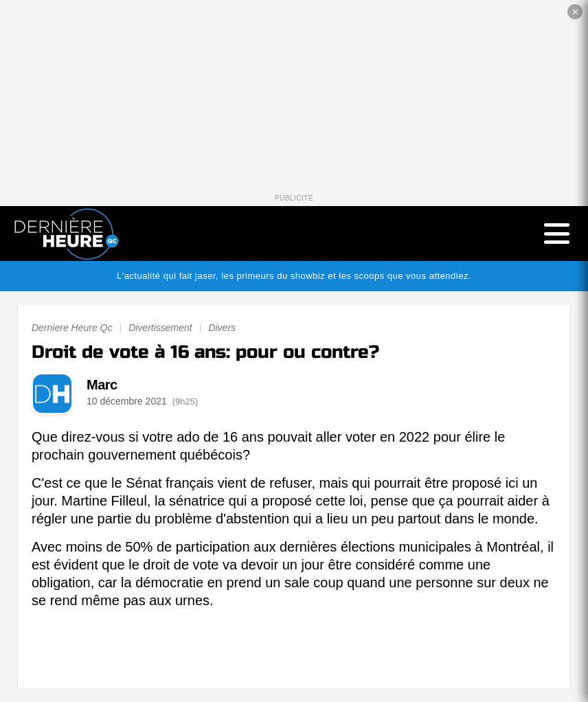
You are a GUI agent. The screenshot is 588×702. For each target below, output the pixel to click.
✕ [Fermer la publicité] (575, 12)
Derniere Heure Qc (72, 328)
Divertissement (160, 328)
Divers (222, 328)
